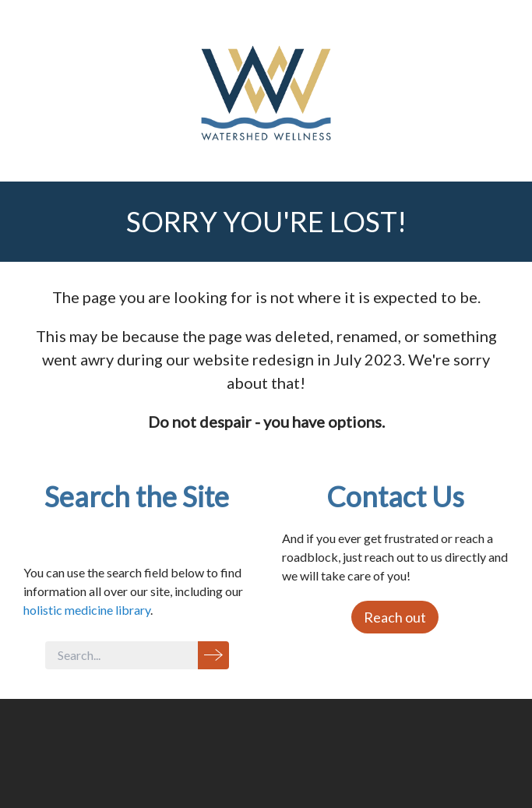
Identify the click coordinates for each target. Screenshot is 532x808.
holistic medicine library (87, 610)
